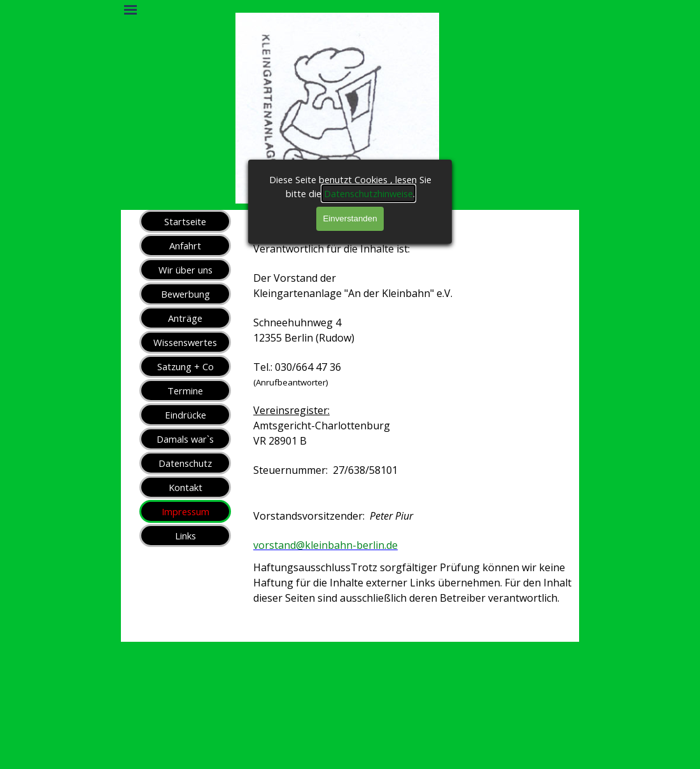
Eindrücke (185, 415)
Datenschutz (185, 463)
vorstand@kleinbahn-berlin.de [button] (325, 545)
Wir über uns (185, 270)
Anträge (185, 318)
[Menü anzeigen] (130, 10)
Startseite (185, 221)
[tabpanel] (414, 438)
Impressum (185, 511)
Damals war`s (185, 439)
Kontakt (185, 487)
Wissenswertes (185, 342)
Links (185, 536)
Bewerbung (185, 294)
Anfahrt (185, 246)
